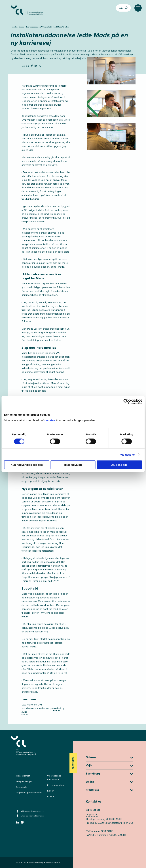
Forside (14, 27)
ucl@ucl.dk (92, 815)
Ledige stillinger (24, 781)
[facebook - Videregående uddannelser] (18, 812)
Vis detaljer (128, 454)
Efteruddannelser (56, 785)
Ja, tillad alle (119, 465)
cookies (50, 420)
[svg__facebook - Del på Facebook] (32, 66)
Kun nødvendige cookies (27, 465)
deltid (25, 712)
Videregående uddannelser (54, 778)
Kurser (50, 791)
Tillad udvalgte (73, 465)
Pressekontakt (23, 776)
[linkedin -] (18, 823)
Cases (22, 27)
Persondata (22, 787)
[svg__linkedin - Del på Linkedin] (36, 66)
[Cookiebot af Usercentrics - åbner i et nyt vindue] (126, 401)
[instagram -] (23, 823)
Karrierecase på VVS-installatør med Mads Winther (48, 27)
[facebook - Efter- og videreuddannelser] (18, 817)
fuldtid (57, 708)
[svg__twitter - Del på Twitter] (40, 66)
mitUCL (51, 796)
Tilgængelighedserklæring (29, 793)
